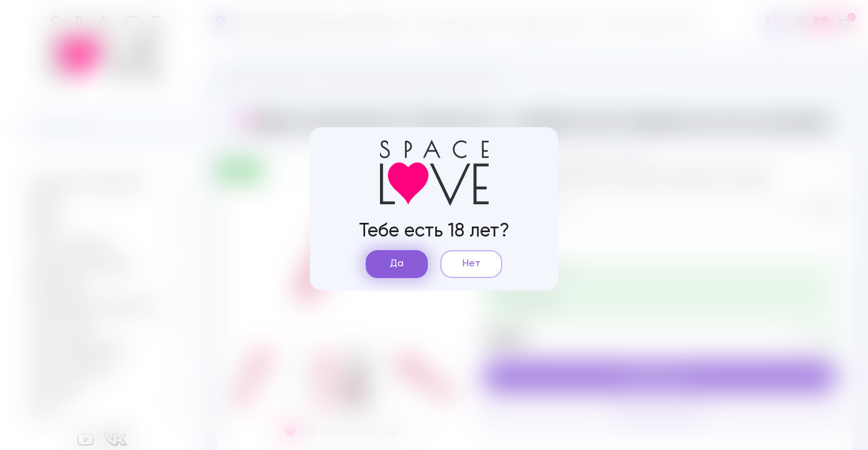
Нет (472, 264)
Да (397, 264)
